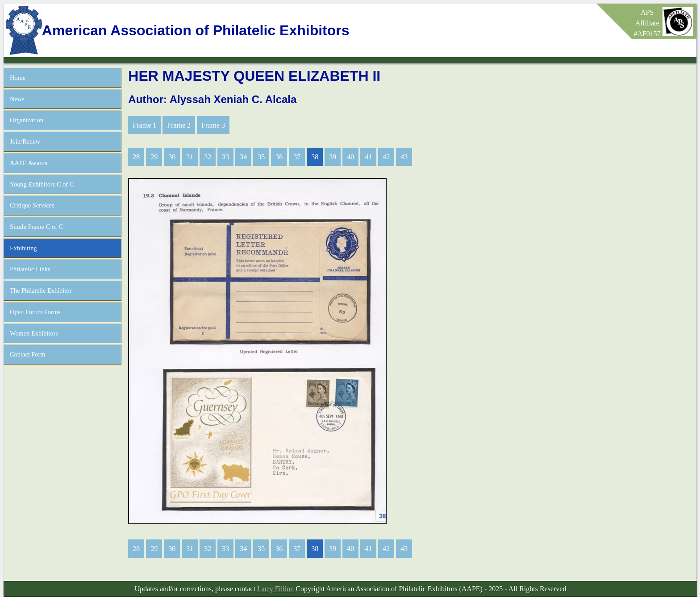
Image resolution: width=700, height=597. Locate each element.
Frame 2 (179, 125)
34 (243, 157)
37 (297, 157)
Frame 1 (144, 125)
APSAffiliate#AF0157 (647, 23)
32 (208, 157)
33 (225, 157)
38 (315, 157)
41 (368, 157)
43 (404, 157)
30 (172, 157)
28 (136, 157)
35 (261, 157)
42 (386, 157)
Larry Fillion (275, 589)
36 (279, 157)
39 (333, 157)
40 (350, 157)
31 (190, 157)
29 (154, 157)
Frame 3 (213, 125)
